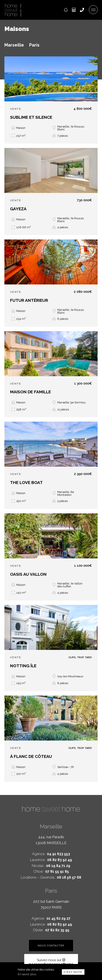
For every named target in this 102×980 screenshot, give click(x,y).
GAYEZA (18, 209)
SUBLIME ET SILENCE (31, 117)
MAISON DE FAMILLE (30, 392)
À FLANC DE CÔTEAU (31, 756)
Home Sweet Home (11, 10)
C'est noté (73, 972)
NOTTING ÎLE (23, 666)
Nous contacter (51, 946)
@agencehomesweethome (51, 962)
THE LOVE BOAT (26, 482)
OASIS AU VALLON (28, 574)
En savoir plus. (27, 974)
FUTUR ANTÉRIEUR (29, 300)
